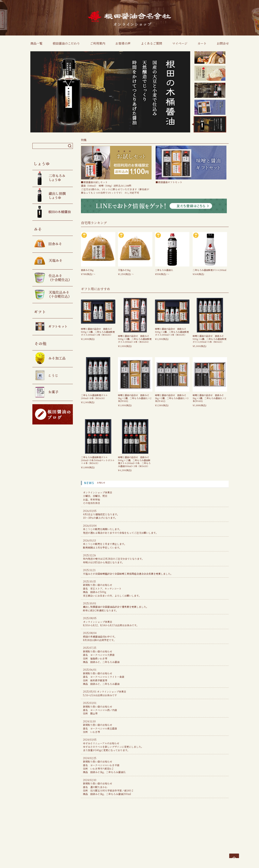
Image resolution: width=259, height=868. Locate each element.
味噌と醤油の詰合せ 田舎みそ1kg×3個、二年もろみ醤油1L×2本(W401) (209, 398)
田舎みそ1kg (87, 270)
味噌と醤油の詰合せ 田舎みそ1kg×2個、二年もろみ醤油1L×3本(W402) (172, 398)
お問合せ (223, 43)
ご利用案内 (98, 43)
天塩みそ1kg (124, 270)
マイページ (180, 43)
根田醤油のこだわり (66, 43)
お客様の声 (123, 43)
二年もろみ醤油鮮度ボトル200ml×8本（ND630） (94, 397)
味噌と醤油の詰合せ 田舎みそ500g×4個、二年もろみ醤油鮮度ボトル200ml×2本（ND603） (98, 332)
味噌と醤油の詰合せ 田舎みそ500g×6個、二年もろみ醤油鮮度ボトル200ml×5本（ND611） (210, 339)
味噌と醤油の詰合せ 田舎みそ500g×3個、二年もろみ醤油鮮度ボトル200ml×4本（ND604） (135, 339)
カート (202, 43)
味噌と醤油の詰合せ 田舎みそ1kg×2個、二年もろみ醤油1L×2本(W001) (135, 398)
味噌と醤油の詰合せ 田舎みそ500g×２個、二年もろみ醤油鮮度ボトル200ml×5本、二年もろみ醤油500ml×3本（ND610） (134, 462)
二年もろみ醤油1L (164, 270)
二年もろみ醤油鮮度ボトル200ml (209, 270)
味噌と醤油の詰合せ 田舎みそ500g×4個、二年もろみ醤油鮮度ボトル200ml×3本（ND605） (172, 332)
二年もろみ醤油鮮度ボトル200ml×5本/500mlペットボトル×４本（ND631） (98, 460)
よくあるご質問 (151, 43)
